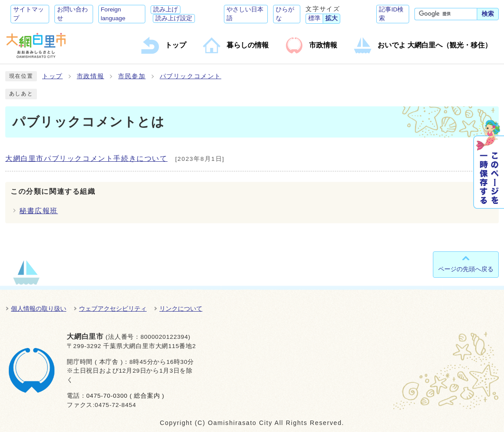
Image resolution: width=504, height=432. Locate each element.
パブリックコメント (191, 76)
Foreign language (113, 14)
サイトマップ (29, 14)
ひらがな (285, 14)
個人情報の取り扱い (39, 309)
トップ (52, 76)
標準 (314, 18)
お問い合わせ (72, 14)
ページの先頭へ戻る (466, 269)
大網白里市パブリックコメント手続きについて (86, 158)
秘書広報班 (39, 211)
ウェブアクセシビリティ (113, 309)
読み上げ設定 (174, 18)
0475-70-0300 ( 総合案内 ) (125, 396)
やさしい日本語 (245, 14)
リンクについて (181, 309)
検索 (488, 14)
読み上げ (166, 9)
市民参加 (132, 76)
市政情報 (90, 76)
